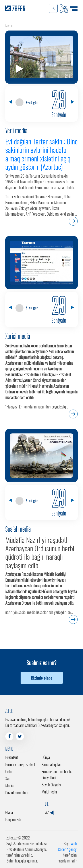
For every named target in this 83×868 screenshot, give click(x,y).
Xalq (8, 778)
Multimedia (49, 792)
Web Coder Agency (67, 846)
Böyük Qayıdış (51, 785)
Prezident (12, 757)
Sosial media (18, 529)
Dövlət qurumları (16, 793)
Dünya (46, 757)
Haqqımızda (13, 819)
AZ (49, 812)
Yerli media (16, 130)
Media (9, 786)
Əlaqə (9, 812)
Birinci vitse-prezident (20, 764)
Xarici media (18, 336)
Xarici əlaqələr (51, 764)
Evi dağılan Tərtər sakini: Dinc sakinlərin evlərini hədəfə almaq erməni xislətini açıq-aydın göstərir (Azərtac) (41, 154)
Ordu (8, 771)
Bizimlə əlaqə (42, 678)
